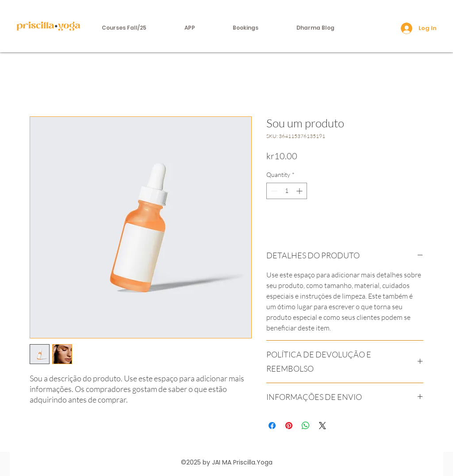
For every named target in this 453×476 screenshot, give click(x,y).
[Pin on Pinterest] (289, 426)
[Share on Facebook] (272, 426)
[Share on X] (322, 426)
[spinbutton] (287, 191)
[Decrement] (273, 191)
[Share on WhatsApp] (306, 426)
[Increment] (300, 191)
